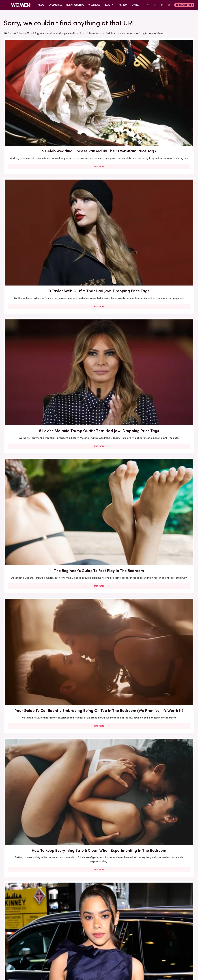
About (82, 934)
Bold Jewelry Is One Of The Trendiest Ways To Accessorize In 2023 (164, 260)
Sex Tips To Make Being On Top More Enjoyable (34, 610)
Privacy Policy (111, 934)
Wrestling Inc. (167, 954)
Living (135, 5)
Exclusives (55, 5)
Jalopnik (42, 954)
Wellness (94, 5)
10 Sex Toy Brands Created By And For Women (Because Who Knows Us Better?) (34, 442)
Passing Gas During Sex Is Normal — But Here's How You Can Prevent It (164, 787)
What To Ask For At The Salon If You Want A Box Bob (34, 346)
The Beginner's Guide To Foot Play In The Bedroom (34, 168)
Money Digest (122, 954)
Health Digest (103, 954)
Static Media (81, 939)
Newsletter (184, 5)
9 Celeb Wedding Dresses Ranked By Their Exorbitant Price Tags (34, 84)
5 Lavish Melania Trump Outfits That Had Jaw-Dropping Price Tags (164, 84)
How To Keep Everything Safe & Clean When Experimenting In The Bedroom (164, 171)
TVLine (53, 954)
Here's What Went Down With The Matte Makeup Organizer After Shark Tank (34, 529)
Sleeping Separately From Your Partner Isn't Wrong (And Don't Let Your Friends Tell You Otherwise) (164, 352)
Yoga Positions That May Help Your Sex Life (164, 610)
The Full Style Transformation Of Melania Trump (34, 784)
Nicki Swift (139, 954)
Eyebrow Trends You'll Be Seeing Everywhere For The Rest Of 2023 (164, 442)
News (41, 5)
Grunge (87, 954)
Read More (34, 116)
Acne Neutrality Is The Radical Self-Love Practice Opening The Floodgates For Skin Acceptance (99, 263)
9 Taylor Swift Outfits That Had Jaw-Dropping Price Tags (99, 81)
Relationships (75, 5)
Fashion (123, 5)
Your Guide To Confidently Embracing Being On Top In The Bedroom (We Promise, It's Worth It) (99, 174)
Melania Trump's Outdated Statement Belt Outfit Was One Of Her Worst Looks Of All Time (164, 697)
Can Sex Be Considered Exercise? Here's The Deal (99, 691)
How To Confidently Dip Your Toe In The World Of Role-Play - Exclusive (164, 529)
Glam (77, 954)
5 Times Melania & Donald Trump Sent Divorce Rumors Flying (164, 874)
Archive (94, 934)
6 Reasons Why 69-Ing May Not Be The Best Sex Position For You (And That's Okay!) (99, 529)
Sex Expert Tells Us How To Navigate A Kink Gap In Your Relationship (99, 787)
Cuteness (65, 954)
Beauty (109, 5)
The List (152, 954)
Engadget (29, 954)
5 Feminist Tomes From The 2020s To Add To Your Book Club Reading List (99, 349)
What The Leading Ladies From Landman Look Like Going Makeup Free (99, 874)
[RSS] (169, 5)
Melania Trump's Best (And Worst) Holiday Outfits (34, 871)
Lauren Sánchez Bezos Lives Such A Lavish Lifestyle (99, 610)
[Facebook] (148, 5)
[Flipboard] (162, 5)
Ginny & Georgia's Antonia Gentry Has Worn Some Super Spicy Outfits (34, 260)
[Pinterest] (155, 5)
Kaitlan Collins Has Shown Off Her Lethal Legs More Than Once (99, 442)
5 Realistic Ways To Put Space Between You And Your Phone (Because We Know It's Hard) (34, 694)
